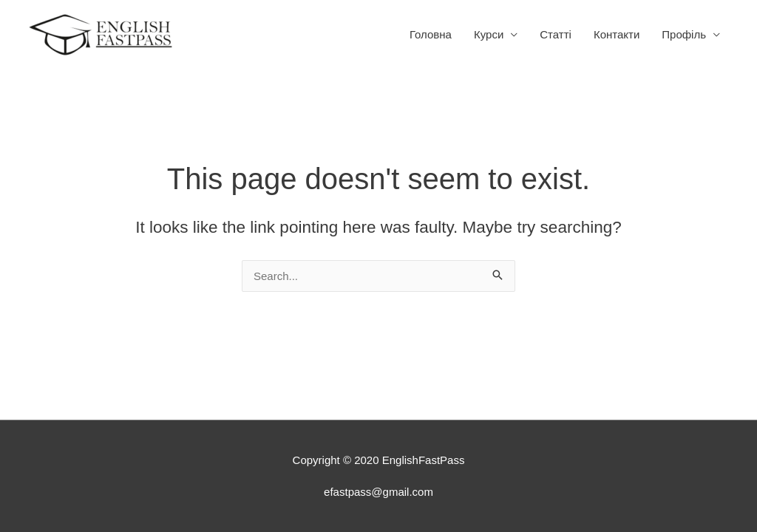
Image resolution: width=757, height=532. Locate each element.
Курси (489, 34)
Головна (431, 34)
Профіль (684, 34)
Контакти (617, 34)
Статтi (556, 34)
